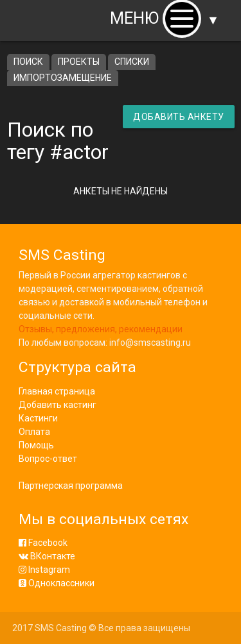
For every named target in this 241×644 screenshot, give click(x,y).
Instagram (44, 570)
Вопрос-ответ (48, 459)
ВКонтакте (47, 556)
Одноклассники (57, 583)
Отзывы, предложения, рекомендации (101, 329)
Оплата (34, 432)
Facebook (43, 543)
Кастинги (38, 418)
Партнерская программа (71, 486)
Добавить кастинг (58, 405)
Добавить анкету (179, 117)
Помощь (36, 445)
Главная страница (57, 391)
